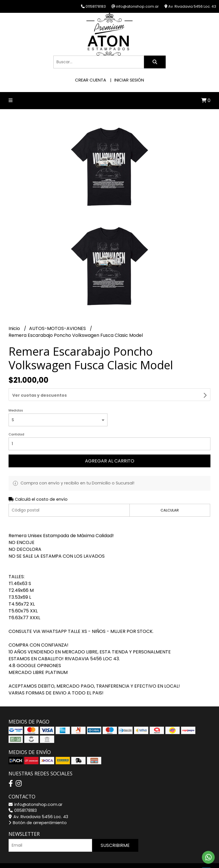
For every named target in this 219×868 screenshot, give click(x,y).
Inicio (15, 328)
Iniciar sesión (129, 80)
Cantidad (16, 419)
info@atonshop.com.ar (36, 789)
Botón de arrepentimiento (38, 807)
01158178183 (23, 795)
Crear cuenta (91, 80)
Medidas (16, 395)
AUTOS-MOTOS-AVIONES (58, 328)
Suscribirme (115, 830)
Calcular (170, 495)
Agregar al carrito (110, 446)
